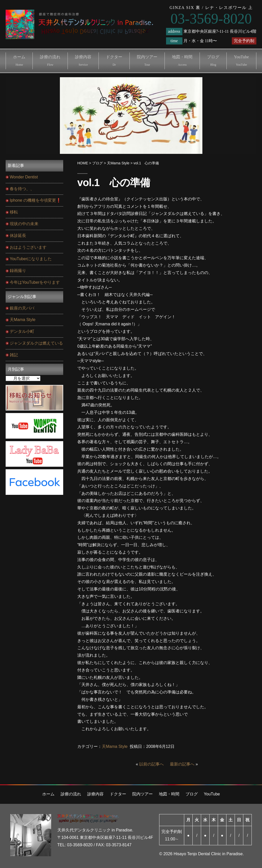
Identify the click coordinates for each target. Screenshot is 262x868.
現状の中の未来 (24, 224)
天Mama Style (115, 746)
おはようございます (28, 247)
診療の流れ (50, 61)
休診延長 (18, 236)
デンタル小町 (22, 331)
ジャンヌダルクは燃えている (36, 343)
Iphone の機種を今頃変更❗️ (35, 200)
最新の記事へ (182, 764)
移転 (14, 212)
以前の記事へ (151, 764)
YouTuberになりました (31, 259)
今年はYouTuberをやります (35, 282)
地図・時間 (182, 61)
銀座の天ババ (22, 308)
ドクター (114, 61)
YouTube (241, 61)
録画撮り (18, 271)
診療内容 (83, 61)
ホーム (19, 61)
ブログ (213, 61)
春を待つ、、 (22, 189)
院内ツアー (147, 61)
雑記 (14, 355)
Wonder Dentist (24, 177)
